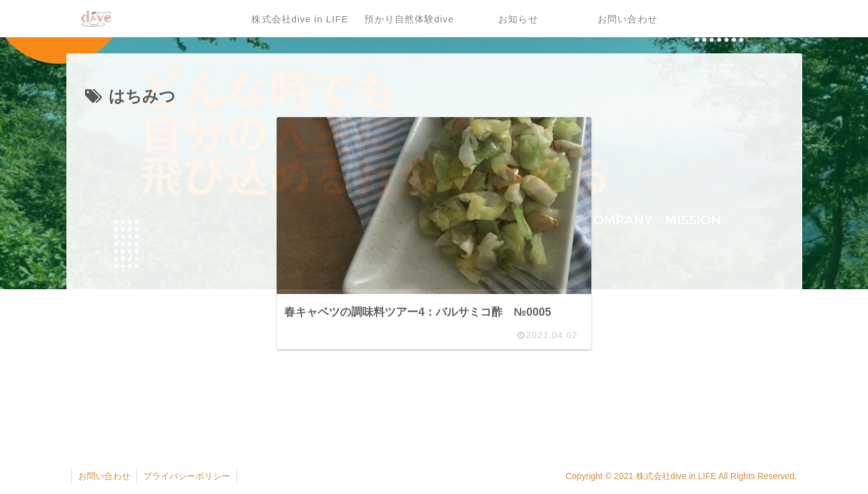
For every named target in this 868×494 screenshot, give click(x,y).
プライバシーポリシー (187, 476)
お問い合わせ (104, 476)
